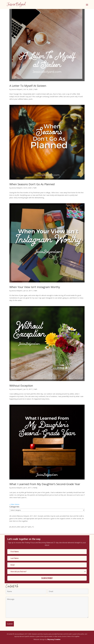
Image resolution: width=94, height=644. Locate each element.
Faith (36, 89)
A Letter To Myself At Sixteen (28, 86)
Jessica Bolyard (17, 89)
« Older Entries (14, 504)
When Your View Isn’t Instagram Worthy (35, 287)
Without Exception (21, 386)
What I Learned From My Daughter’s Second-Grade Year (45, 484)
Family (35, 488)
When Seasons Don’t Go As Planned (32, 184)
